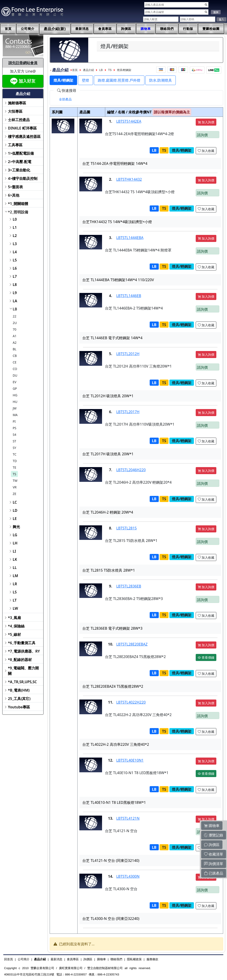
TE (15, 467)
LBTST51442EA (129, 121)
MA (15, 415)
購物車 (146, 29)
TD (15, 461)
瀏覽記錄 (214, 835)
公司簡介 (28, 29)
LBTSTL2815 (127, 528)
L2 (15, 236)
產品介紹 (88, 70)
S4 (15, 435)
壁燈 (85, 80)
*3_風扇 (14, 618)
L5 (15, 260)
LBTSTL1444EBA (130, 238)
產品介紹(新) (55, 29)
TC (15, 454)
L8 (15, 285)
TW (15, 481)
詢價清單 (214, 864)
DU (15, 375)
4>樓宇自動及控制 (23, 178)
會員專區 (105, 29)
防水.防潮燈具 (161, 80)
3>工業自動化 (19, 170)
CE (15, 362)
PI (14, 421)
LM (15, 576)
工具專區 (15, 145)
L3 (15, 244)
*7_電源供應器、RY (24, 651)
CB (15, 356)
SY (15, 448)
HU (15, 402)
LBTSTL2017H (128, 412)
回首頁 (9, 959)
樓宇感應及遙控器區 (24, 137)
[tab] (65, 99)
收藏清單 (214, 854)
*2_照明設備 (18, 212)
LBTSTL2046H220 (131, 470)
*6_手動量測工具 (22, 643)
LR (15, 584)
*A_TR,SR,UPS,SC (22, 682)
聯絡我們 (167, 29)
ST (14, 441)
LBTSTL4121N (128, 818)
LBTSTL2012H (128, 354)
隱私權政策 (134, 959)
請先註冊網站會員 (23, 63)
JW (15, 408)
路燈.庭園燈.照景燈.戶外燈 (119, 80)
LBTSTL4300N (128, 876)
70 (15, 329)
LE (15, 519)
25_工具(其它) (19, 699)
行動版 (188, 29)
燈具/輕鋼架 (124, 70)
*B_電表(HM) (19, 690)
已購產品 (214, 873)
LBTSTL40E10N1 (130, 760)
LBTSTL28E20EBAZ (132, 644)
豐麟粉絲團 (211, 29)
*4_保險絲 (16, 626)
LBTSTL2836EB (129, 586)
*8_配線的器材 (20, 660)
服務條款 (152, 959)
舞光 (16, 527)
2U (15, 323)
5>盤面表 (15, 187)
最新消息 (82, 29)
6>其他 (14, 195)
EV (15, 382)
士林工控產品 (19, 120)
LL (15, 568)
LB (15, 309)
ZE (15, 494)
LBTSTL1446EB (129, 296)
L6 (15, 268)
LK (15, 559)
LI (14, 551)
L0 (15, 219)
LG (15, 535)
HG (15, 395)
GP (15, 389)
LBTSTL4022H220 (131, 702)
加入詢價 (206, 122)
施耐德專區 (17, 103)
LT (15, 600)
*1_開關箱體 (18, 204)
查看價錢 (206, 657)
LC (15, 502)
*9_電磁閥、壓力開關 (23, 671)
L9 (15, 293)
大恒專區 (15, 111)
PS (15, 428)
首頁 (8, 29)
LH (15, 543)
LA (15, 301)
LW (15, 608)
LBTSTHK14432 (129, 179)
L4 (15, 252)
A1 (15, 336)
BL (15, 349)
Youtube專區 (19, 707)
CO (15, 369)
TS (14, 474)
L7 (15, 276)
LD (15, 510)
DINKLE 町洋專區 (22, 128)
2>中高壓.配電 (20, 162)
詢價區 (126, 29)
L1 (15, 227)
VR (15, 487)
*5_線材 (14, 634)
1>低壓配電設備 (21, 153)
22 (15, 316)
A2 (15, 343)
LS (15, 592)
